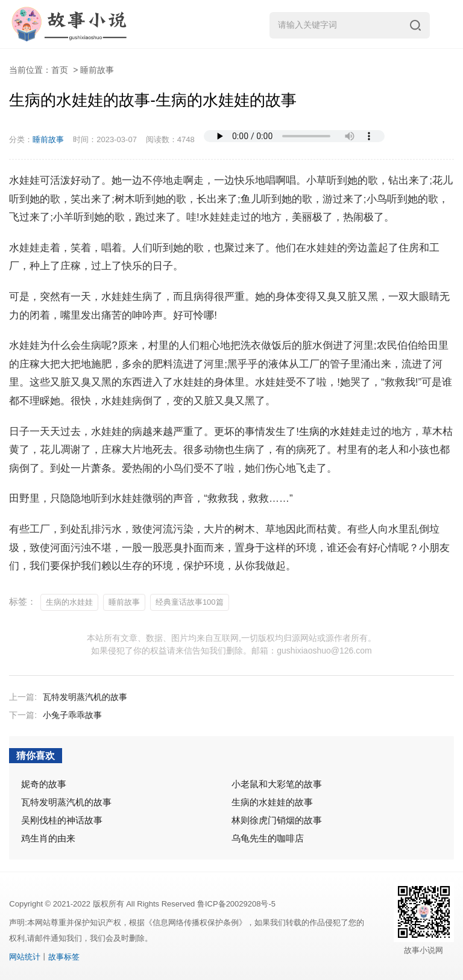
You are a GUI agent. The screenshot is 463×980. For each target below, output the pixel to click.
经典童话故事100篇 (190, 602)
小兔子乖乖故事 (72, 715)
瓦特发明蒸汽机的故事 (85, 697)
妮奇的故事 (44, 784)
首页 (60, 70)
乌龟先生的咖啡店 (268, 838)
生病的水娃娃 (330, 432)
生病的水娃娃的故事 (272, 802)
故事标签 (64, 957)
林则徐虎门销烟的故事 (277, 820)
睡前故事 (97, 70)
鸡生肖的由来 (48, 838)
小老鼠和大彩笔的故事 (277, 784)
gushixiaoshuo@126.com (324, 651)
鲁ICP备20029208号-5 (236, 904)
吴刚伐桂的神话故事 (62, 820)
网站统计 (25, 957)
